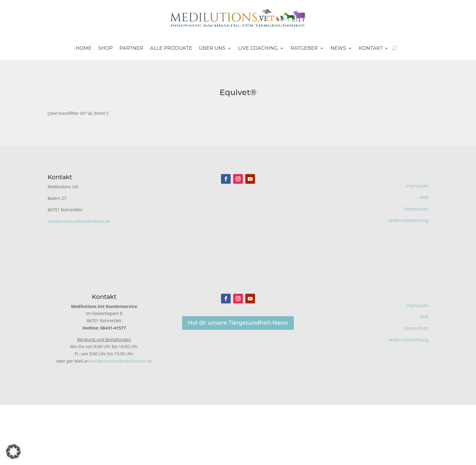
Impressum (417, 186)
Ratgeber (304, 48)
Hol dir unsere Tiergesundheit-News (238, 323)
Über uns (212, 48)
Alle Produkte (171, 48)
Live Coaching (258, 48)
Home (83, 48)
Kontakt (371, 48)
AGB (424, 197)
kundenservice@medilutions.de (79, 221)
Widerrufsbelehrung (408, 220)
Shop (105, 48)
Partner (131, 48)
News (338, 48)
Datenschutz (416, 209)
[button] (13, 452)
